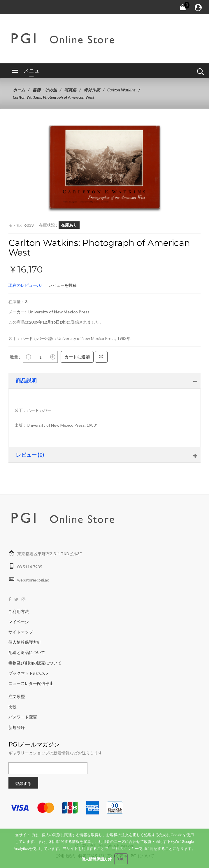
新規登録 (17, 727)
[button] (150, 137)
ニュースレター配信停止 (31, 683)
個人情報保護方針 (25, 642)
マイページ (19, 622)
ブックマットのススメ (29, 673)
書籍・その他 (45, 90)
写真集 (70, 90)
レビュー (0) (30, 455)
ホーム (19, 90)
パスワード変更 (23, 717)
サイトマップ (21, 632)
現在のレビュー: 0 (25, 285)
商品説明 (26, 381)
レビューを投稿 (62, 285)
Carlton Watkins (121, 90)
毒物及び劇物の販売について (35, 663)
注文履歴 (17, 696)
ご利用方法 (19, 611)
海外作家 (92, 90)
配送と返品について (27, 652)
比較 (13, 707)
